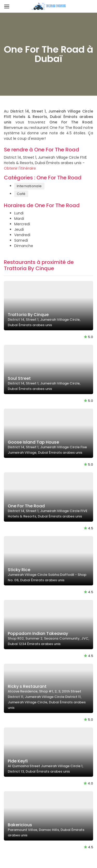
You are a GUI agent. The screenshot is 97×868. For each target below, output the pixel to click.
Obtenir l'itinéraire (20, 168)
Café (21, 194)
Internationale (29, 186)
